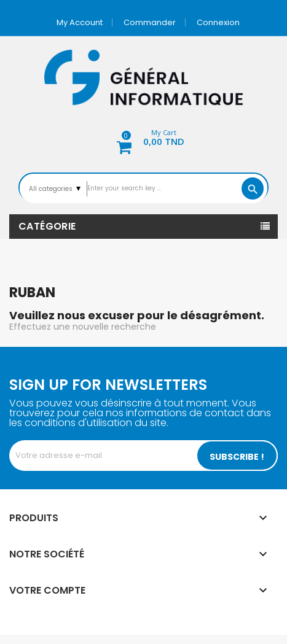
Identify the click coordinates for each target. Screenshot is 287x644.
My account (80, 22)
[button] (144, 139)
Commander (150, 22)
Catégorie (47, 226)
